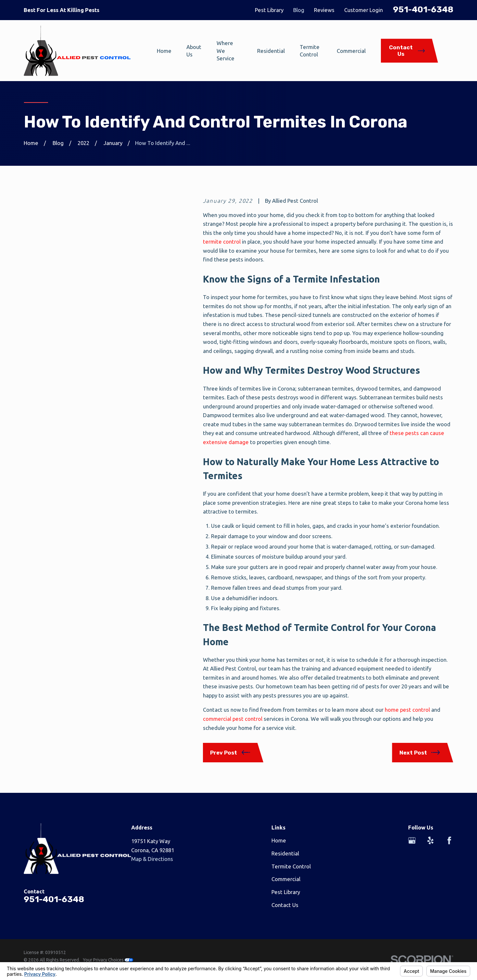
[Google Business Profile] (412, 840)
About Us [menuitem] (194, 51)
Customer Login (364, 10)
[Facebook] (449, 840)
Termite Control (291, 866)
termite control (222, 242)
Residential (285, 853)
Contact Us (285, 905)
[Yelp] (430, 840)
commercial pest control (233, 719)
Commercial (286, 879)
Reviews (324, 10)
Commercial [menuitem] (351, 51)
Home (279, 840)
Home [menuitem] (164, 51)
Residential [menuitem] (271, 51)
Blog (299, 10)
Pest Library (269, 10)
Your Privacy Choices (108, 960)
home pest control (407, 710)
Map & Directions (152, 859)
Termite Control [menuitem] (310, 51)
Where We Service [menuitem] (226, 51)
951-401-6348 (423, 10)
